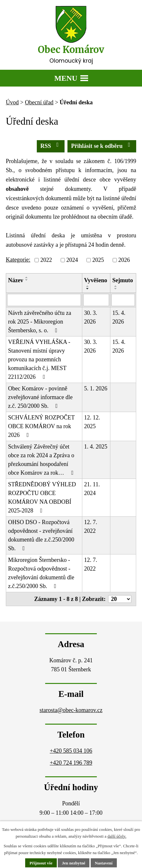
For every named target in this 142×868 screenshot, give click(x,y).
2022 (46, 260)
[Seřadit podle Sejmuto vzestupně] (116, 286)
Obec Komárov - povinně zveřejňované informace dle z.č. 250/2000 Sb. (40, 397)
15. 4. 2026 (119, 317)
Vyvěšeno (96, 280)
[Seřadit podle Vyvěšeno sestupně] (88, 289)
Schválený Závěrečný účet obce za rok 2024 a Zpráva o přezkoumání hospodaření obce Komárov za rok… (42, 460)
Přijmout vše (41, 863)
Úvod (12, 102)
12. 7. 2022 (91, 527)
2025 (98, 260)
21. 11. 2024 (92, 489)
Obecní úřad (39, 102)
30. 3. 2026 (91, 317)
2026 (124, 260)
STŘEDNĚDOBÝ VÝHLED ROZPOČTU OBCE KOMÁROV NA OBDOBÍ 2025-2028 (42, 497)
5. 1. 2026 (96, 388)
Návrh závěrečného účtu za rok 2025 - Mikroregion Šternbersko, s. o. (40, 322)
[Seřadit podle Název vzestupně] (27, 277)
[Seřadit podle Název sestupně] (27, 280)
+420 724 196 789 (71, 763)
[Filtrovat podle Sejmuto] (123, 300)
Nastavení (104, 863)
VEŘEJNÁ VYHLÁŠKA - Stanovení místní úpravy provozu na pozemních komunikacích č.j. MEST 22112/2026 (39, 359)
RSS (51, 145)
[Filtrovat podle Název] (44, 300)
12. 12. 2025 (92, 422)
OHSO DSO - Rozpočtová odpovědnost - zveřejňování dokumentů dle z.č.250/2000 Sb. (41, 535)
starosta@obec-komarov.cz (71, 710)
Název (16, 280)
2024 (72, 260)
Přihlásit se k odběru (102, 145)
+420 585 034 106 (71, 751)
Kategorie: (18, 260)
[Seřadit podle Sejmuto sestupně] (116, 289)
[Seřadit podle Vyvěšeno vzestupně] (88, 286)
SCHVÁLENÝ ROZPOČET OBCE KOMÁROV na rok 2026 (41, 426)
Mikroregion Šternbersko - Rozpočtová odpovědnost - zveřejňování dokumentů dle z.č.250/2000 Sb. (41, 573)
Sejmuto (123, 280)
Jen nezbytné (74, 863)
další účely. (117, 836)
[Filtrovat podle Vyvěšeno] (96, 300)
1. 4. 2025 (96, 447)
